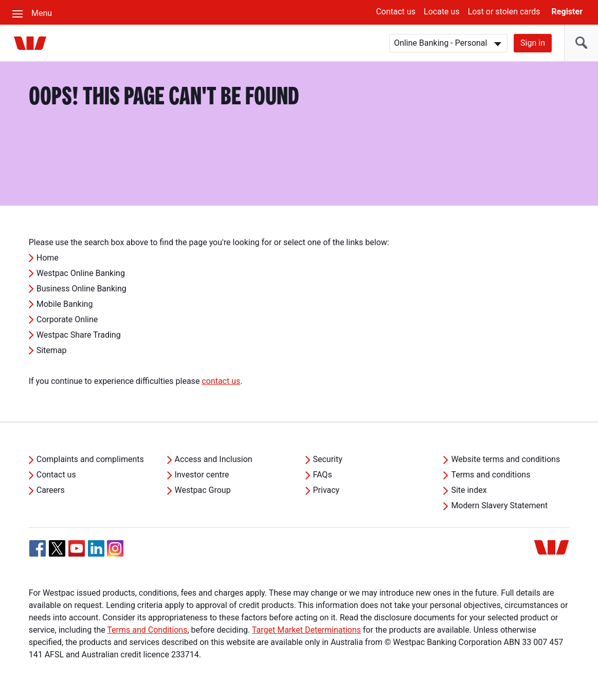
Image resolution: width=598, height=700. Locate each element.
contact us (221, 381)
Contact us (396, 12)
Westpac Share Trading (79, 335)
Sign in (533, 43)
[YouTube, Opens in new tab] (77, 548)
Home (48, 258)
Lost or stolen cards (504, 12)
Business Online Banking (81, 289)
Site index (469, 490)
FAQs (323, 475)
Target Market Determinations (306, 630)
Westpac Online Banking (81, 273)
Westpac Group (203, 490)
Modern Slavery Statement (499, 505)
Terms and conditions (491, 475)
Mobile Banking (65, 304)
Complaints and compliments (90, 459)
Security (328, 459)
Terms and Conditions (147, 630)
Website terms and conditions (505, 459)
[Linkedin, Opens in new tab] (96, 548)
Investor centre (202, 475)
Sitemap (52, 350)
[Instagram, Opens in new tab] (115, 554)
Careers (51, 490)
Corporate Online (67, 319)
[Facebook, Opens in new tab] (38, 548)
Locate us (442, 12)
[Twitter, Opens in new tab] (57, 548)
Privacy (327, 490)
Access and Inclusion (214, 459)
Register (567, 12)
